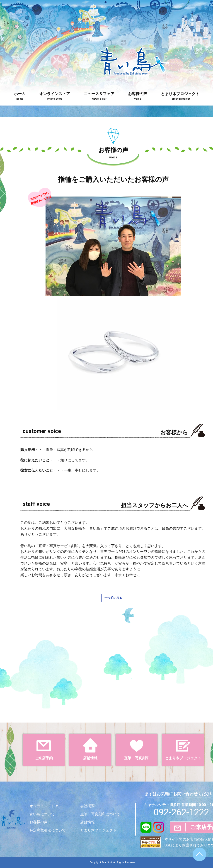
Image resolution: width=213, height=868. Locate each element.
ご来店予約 (44, 749)
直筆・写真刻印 (137, 749)
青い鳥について (42, 814)
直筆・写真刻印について (100, 814)
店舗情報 (90, 749)
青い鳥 (134, 78)
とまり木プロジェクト (180, 96)
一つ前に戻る (113, 598)
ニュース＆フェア (99, 96)
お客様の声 (138, 96)
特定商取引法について (48, 830)
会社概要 (87, 806)
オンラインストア (55, 96)
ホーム (20, 96)
